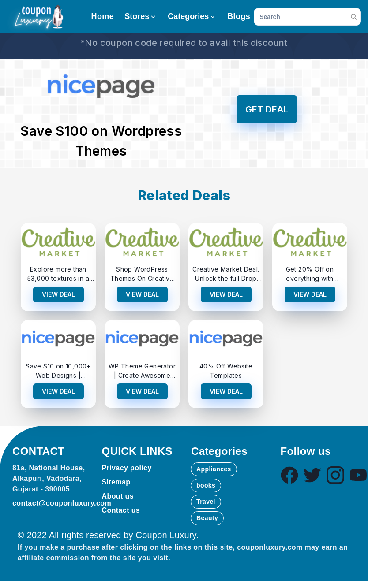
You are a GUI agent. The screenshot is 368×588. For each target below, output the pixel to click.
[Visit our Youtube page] (358, 475)
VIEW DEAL (58, 294)
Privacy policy (127, 468)
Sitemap (116, 482)
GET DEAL (267, 109)
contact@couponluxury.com (62, 503)
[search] (307, 17)
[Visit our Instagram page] (335, 475)
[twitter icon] (312, 475)
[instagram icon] (335, 475)
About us (118, 496)
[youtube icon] (358, 475)
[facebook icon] (289, 475)
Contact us (121, 510)
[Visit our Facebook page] (289, 475)
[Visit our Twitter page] (312, 475)
